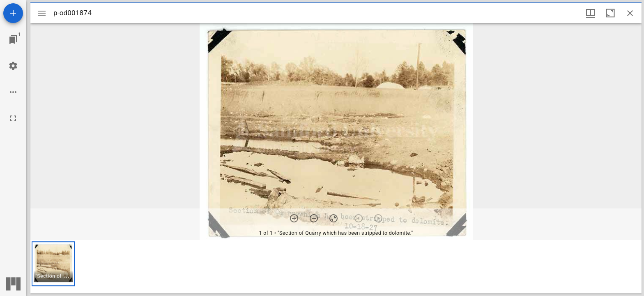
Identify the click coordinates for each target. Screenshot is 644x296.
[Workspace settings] (13, 66)
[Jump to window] (13, 39)
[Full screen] (13, 118)
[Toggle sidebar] (42, 13)
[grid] (336, 267)
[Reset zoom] (333, 218)
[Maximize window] (610, 13)
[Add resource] (13, 13)
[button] (53, 264)
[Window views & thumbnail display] (591, 13)
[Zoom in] (294, 218)
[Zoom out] (314, 218)
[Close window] (630, 13)
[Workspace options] (13, 92)
